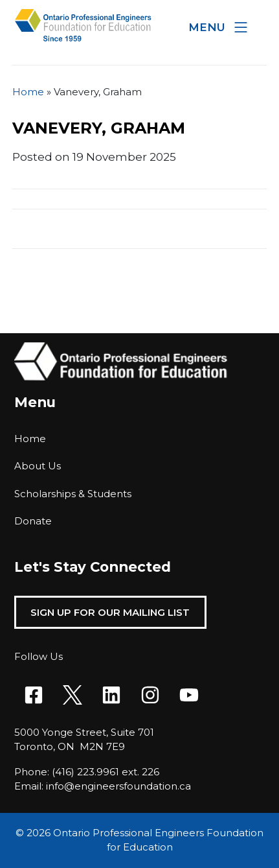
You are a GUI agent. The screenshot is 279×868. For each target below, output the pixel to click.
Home (28, 92)
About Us (38, 466)
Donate (33, 521)
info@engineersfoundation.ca (118, 786)
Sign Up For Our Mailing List (110, 612)
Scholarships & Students (73, 494)
